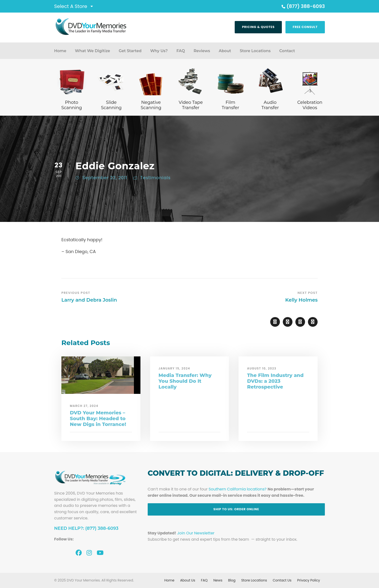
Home (60, 51)
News (218, 580)
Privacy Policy (309, 580)
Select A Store (71, 6)
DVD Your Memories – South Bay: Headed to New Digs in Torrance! (98, 418)
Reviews (202, 51)
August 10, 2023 (262, 368)
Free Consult (305, 27)
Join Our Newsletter (196, 533)
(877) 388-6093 (303, 6)
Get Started (130, 51)
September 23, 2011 (105, 178)
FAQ (181, 51)
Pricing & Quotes (258, 27)
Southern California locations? (238, 489)
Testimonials (156, 178)
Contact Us (282, 580)
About (225, 51)
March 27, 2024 (84, 406)
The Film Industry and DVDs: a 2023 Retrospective (275, 381)
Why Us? (159, 51)
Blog (232, 580)
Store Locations (255, 51)
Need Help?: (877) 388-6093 (86, 528)
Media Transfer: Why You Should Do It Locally (185, 381)
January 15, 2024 (174, 368)
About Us (188, 580)
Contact (287, 51)
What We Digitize (92, 51)
